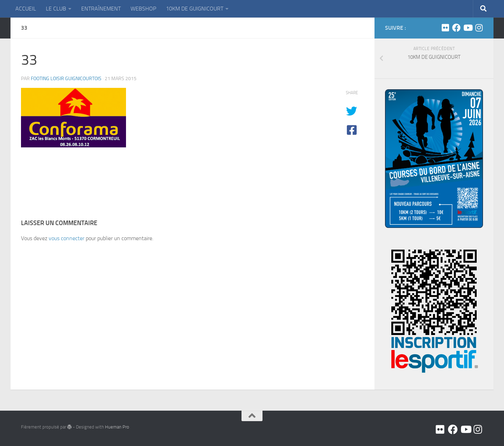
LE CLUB (56, 9)
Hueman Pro (117, 427)
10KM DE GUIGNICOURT (195, 9)
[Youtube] (468, 28)
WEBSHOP (143, 9)
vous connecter (66, 238)
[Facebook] (456, 28)
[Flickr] (445, 28)
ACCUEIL (26, 9)
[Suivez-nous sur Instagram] (479, 28)
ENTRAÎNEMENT (101, 9)
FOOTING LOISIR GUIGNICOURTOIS (66, 79)
